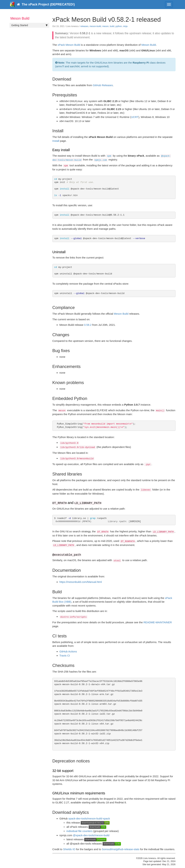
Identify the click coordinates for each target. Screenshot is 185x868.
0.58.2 (88, 325)
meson (105, 26)
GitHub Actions (68, 651)
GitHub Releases (103, 85)
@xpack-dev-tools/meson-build (91, 835)
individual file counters (80, 831)
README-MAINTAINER (158, 622)
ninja (125, 26)
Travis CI (65, 656)
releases (84, 26)
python (119, 26)
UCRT (135, 117)
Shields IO (69, 849)
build (112, 26)
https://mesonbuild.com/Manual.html (81, 582)
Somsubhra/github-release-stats (121, 849)
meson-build (95, 26)
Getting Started (29, 25)
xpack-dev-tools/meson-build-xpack (89, 818)
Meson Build (149, 45)
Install (56, 141)
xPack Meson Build (69, 45)
